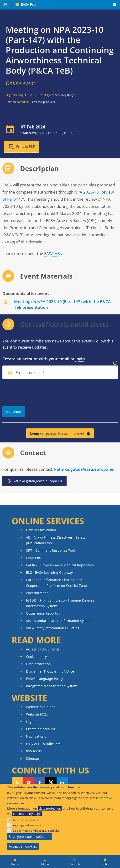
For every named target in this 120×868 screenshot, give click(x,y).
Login (35, 433)
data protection (50, 808)
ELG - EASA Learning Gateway (49, 572)
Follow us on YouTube (29, 783)
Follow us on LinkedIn (62, 783)
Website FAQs (37, 714)
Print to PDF (26, 146)
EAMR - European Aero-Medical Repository (60, 565)
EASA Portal (35, 558)
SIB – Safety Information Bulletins (53, 628)
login (80, 359)
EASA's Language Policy (44, 679)
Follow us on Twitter (51, 783)
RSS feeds (34, 751)
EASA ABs (53, 254)
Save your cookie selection (30, 837)
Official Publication (41, 530)
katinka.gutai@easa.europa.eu (84, 469)
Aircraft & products (42, 102)
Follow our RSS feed (17, 783)
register (51, 433)
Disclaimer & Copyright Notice (50, 671)
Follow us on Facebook (40, 783)
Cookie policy (36, 657)
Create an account (41, 729)
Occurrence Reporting (44, 613)
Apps (115, 5)
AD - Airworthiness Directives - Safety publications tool (56, 540)
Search (75, 864)
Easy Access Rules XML (44, 744)
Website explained (41, 707)
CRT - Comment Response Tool (50, 550)
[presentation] (39, 393)
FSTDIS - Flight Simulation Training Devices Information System (60, 603)
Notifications (36, 736)
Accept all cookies (23, 846)
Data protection (38, 664)
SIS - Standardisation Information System (59, 621)
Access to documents (43, 649)
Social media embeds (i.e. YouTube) (37, 831)
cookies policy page (27, 814)
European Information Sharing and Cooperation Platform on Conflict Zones (57, 583)
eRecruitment (37, 593)
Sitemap (33, 758)
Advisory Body (64, 95)
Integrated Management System (52, 686)
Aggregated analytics (27, 825)
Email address (29, 373)
